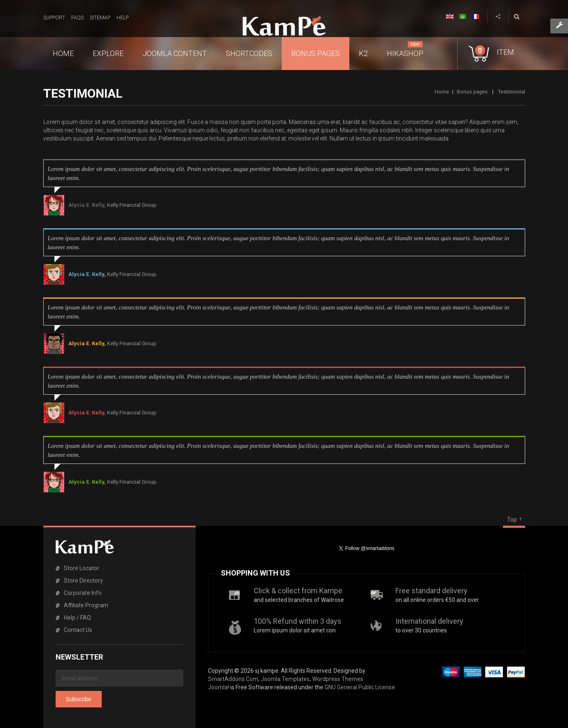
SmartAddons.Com (233, 679)
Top (512, 520)
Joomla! (219, 687)
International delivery (429, 621)
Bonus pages (472, 92)
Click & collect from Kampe (298, 591)
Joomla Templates (285, 679)
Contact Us (78, 630)
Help (123, 18)
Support (54, 18)
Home (442, 92)
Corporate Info (83, 593)
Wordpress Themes (338, 679)
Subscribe (79, 699)
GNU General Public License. (360, 687)
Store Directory (83, 581)
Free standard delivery (431, 591)
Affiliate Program (86, 605)
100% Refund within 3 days (298, 621)
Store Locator (82, 568)
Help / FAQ (77, 618)
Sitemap (100, 18)
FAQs (77, 18)
